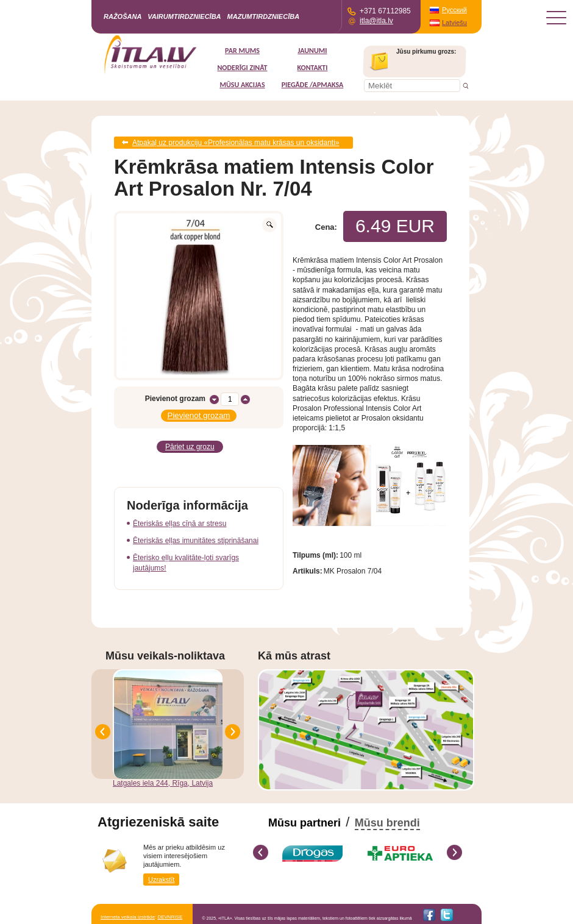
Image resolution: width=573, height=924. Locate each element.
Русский (454, 10)
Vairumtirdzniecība (184, 16)
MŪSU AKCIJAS (242, 85)
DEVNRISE (170, 917)
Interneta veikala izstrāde (128, 917)
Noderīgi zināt (242, 68)
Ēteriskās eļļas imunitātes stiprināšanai (196, 541)
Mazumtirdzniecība (264, 16)
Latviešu (454, 23)
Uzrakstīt (161, 880)
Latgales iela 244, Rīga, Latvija (163, 783)
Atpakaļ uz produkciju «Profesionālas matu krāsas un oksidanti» (236, 143)
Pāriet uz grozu (190, 447)
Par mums (242, 51)
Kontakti (312, 68)
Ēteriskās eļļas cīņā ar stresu (180, 524)
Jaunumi (312, 51)
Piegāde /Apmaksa (313, 85)
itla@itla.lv (376, 21)
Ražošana (123, 16)
